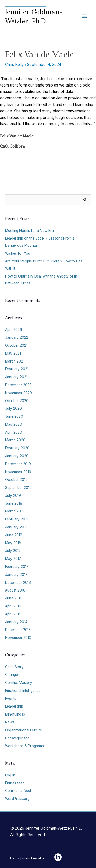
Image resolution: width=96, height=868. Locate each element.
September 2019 (18, 488)
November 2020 (19, 393)
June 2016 (14, 598)
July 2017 (13, 551)
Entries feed (15, 783)
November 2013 (18, 638)
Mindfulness (15, 714)
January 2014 (16, 622)
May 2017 (13, 559)
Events (11, 699)
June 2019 (14, 503)
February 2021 (17, 369)
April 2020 (14, 432)
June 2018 (14, 535)
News (10, 722)
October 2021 (16, 345)
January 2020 (17, 456)
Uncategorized (17, 738)
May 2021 (13, 353)
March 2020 (15, 440)
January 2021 (16, 377)
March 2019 (15, 511)
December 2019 (18, 464)
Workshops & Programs (24, 746)
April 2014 (13, 614)
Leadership (14, 706)
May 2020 (14, 424)
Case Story (14, 667)
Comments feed (18, 791)
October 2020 (17, 401)
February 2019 (17, 519)
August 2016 (15, 590)
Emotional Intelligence (23, 691)
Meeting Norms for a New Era (29, 231)
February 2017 (17, 567)
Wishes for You (18, 253)
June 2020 (14, 416)
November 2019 (18, 472)
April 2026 (14, 330)
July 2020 (13, 408)
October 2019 (16, 480)
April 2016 (13, 606)
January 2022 (17, 337)
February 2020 (17, 448)
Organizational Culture (24, 730)
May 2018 (13, 543)
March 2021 (15, 361)
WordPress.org (17, 799)
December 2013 (18, 630)
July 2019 (13, 495)
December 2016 (18, 583)
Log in (10, 775)
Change (12, 675)
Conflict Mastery (19, 683)
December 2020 (18, 385)
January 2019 (16, 527)
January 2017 (16, 575)
